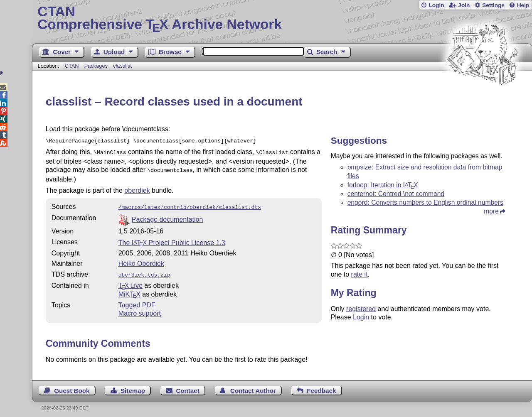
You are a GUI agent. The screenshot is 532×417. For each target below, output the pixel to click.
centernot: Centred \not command (396, 194)
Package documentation (167, 216)
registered (361, 309)
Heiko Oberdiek (141, 260)
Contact (188, 386)
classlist (122, 66)
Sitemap (133, 386)
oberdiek (137, 188)
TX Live (131, 281)
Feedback (321, 386)
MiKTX (129, 290)
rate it (360, 274)
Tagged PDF (137, 301)
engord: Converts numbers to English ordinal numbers (425, 202)
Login (436, 5)
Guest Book (72, 386)
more (491, 211)
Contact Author (253, 386)
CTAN (72, 66)
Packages (97, 66)
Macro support (140, 309)
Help (523, 5)
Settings (493, 5)
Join (464, 5)
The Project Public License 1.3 (172, 239)
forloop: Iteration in (383, 185)
